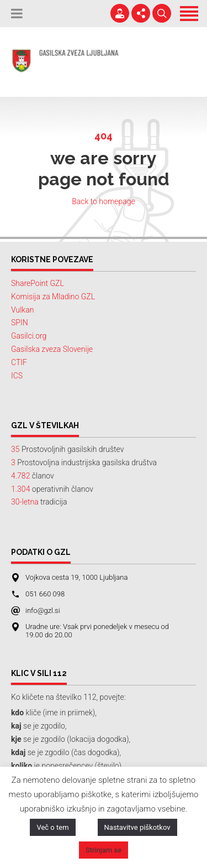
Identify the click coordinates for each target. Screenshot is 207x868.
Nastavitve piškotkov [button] (137, 827)
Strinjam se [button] (104, 850)
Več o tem (52, 827)
